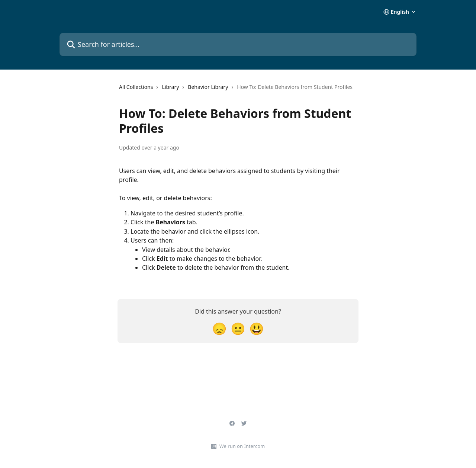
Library (170, 87)
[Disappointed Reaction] (219, 328)
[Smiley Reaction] (257, 328)
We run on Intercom (242, 446)
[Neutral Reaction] (238, 328)
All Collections (136, 87)
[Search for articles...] (238, 44)
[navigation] (236, 90)
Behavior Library (208, 87)
